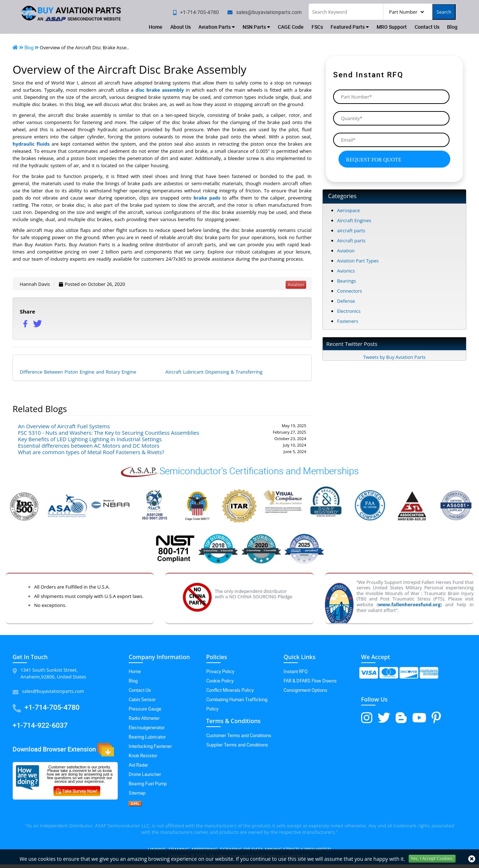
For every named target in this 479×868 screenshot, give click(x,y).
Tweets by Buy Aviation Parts (395, 357)
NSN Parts (256, 27)
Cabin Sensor (142, 699)
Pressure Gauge (145, 709)
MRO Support (392, 27)
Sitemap (137, 793)
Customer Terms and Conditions (239, 735)
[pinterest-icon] (436, 718)
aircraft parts (351, 230)
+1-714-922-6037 (40, 725)
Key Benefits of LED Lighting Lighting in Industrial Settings (90, 439)
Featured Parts (350, 27)
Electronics (349, 311)
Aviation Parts (217, 27)
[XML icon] (162, 804)
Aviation (346, 251)
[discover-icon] (409, 676)
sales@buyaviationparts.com (53, 691)
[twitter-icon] (384, 718)
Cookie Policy (220, 681)
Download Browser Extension (63, 750)
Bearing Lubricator (147, 737)
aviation (296, 285)
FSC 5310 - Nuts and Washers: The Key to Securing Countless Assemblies (109, 433)
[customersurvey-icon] (80, 790)
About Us (181, 27)
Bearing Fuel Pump (148, 784)
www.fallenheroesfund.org (409, 604)
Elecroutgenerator (147, 727)
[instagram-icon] (367, 718)
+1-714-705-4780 (52, 707)
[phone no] (196, 12)
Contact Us (427, 27)
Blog (452, 27)
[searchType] (406, 12)
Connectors (349, 291)
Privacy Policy (220, 671)
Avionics (346, 271)
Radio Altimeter (144, 718)
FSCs (317, 27)
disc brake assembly (160, 90)
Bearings (347, 281)
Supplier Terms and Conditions (237, 745)
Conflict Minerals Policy (230, 690)
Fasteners (348, 321)
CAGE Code (291, 27)
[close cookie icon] (472, 859)
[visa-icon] (369, 676)
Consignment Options (305, 690)
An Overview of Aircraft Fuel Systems (64, 426)
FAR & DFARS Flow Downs (310, 681)
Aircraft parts (351, 241)
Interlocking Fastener (150, 746)
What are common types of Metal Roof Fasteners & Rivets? (91, 452)
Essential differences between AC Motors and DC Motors (89, 446)
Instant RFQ (296, 671)
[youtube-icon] (419, 718)
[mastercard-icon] (389, 676)
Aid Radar (138, 765)
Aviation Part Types (358, 261)
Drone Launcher (145, 774)
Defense (346, 301)
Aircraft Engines (354, 220)
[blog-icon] (401, 718)
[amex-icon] (429, 676)
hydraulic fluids (31, 144)
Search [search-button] (444, 12)
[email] (264, 12)
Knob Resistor (143, 755)
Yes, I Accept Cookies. (432, 858)
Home (156, 27)
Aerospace (349, 210)
